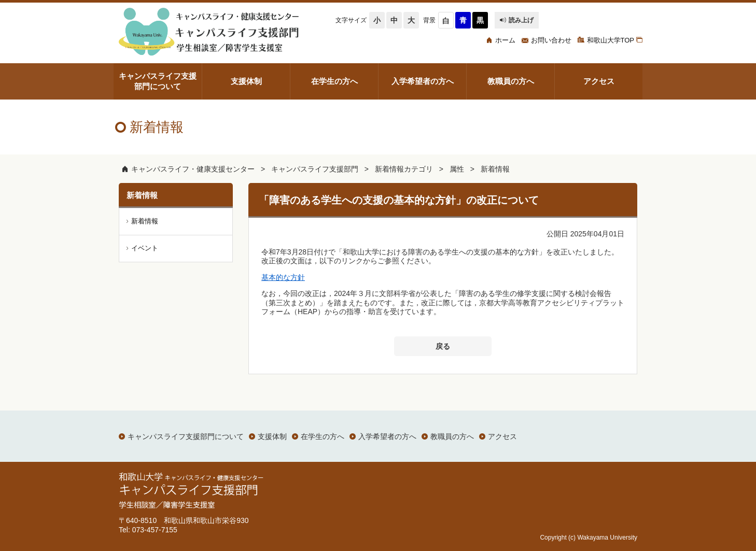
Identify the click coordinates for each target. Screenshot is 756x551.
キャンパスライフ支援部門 (315, 169)
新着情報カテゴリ (404, 169)
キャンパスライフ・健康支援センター (193, 169)
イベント (145, 248)
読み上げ (517, 20)
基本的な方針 (283, 277)
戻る (443, 346)
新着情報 (495, 169)
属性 (457, 169)
